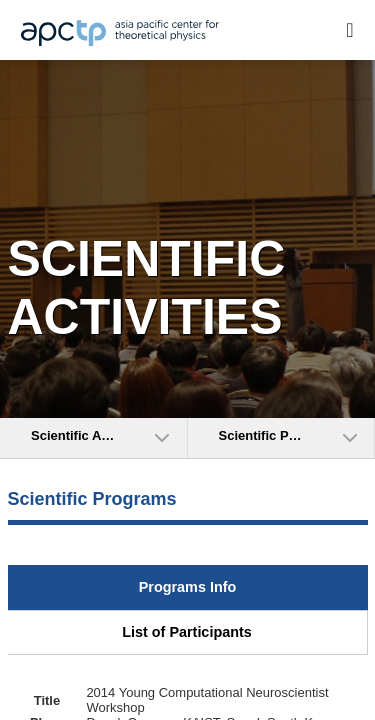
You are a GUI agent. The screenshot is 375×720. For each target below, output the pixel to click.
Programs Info (188, 587)
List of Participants (187, 632)
